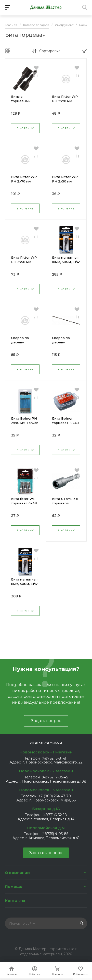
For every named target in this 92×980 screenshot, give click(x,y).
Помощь (13, 887)
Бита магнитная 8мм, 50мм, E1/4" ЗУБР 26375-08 (25, 584)
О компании (17, 873)
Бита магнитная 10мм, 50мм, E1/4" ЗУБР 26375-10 (66, 262)
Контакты (15, 901)
